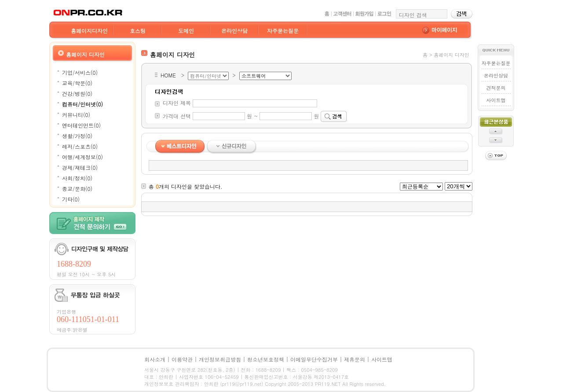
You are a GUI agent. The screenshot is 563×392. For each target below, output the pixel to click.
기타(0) (71, 199)
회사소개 (155, 359)
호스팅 (138, 31)
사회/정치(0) (77, 178)
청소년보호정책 (266, 359)
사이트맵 (496, 100)
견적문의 (496, 88)
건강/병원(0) (77, 93)
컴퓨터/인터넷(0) (82, 104)
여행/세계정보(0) (82, 157)
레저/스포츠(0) (80, 146)
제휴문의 (355, 359)
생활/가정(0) (77, 136)
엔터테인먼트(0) (81, 125)
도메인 (186, 31)
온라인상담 (234, 31)
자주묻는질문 (283, 31)
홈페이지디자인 (89, 31)
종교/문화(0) (77, 189)
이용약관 (182, 359)
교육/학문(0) (77, 83)
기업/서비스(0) (80, 72)
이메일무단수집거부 (314, 359)
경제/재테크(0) (80, 167)
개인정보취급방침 (220, 359)
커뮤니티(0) (76, 115)
